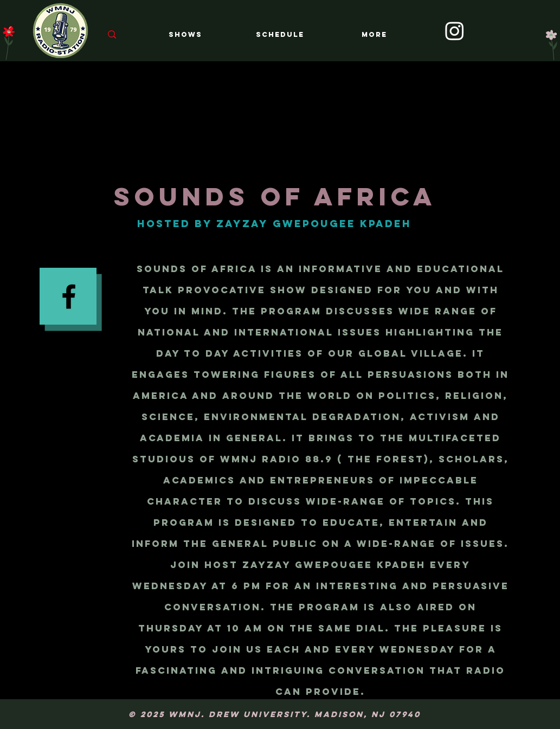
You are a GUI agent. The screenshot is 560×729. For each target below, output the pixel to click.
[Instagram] (455, 31)
